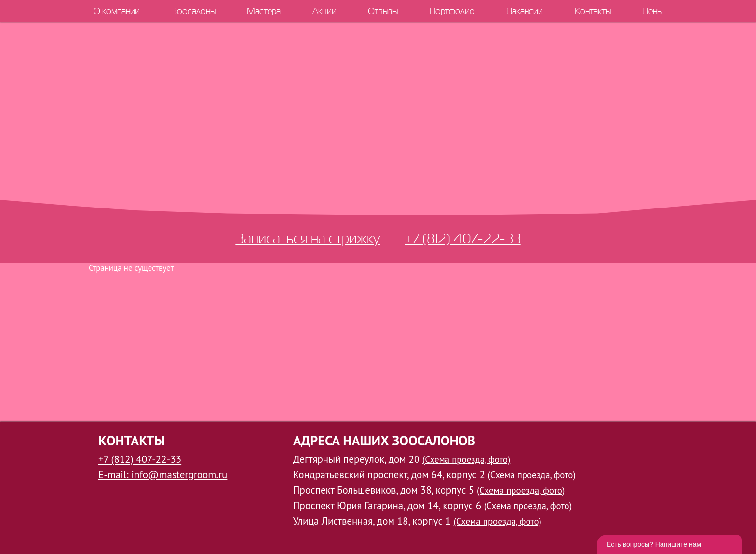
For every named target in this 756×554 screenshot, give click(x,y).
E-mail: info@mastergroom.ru (163, 475)
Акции (324, 11)
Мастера (264, 11)
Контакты (593, 11)
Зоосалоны (194, 11)
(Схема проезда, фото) (466, 459)
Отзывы (383, 11)
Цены (652, 11)
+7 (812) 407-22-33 (463, 238)
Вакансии (525, 11)
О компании (117, 11)
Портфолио (452, 11)
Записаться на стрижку (308, 238)
